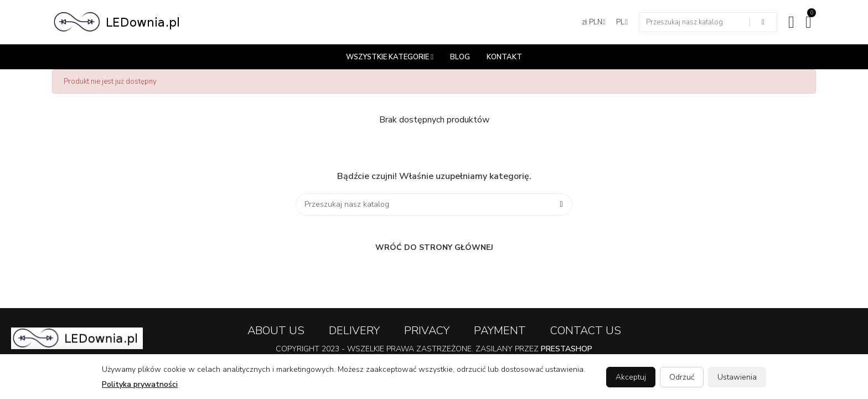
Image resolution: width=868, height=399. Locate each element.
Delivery (354, 331)
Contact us (586, 331)
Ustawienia (737, 377)
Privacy (427, 331)
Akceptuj (631, 377)
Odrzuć (682, 377)
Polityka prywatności (140, 384)
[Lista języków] (622, 22)
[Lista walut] (594, 22)
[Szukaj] (434, 204)
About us (276, 331)
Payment (500, 331)
